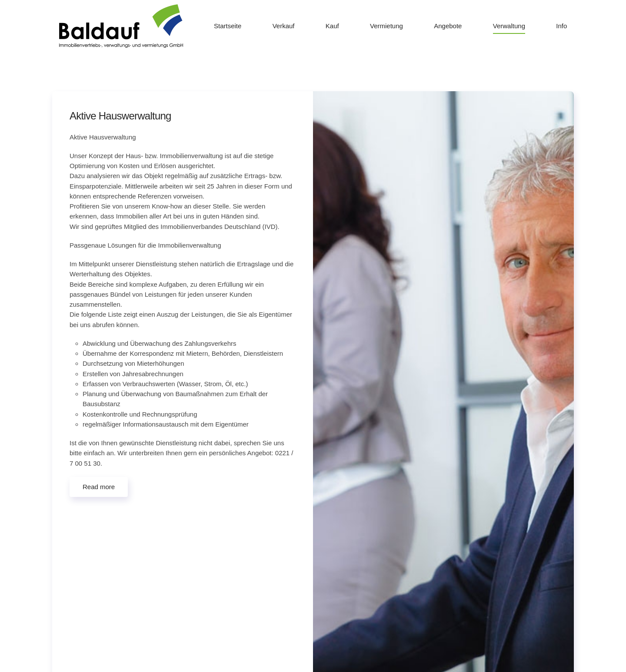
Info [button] (561, 26)
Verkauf (284, 26)
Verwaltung (509, 26)
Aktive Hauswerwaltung (120, 116)
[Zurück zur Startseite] (121, 26)
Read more (99, 487)
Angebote (448, 26)
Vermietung (386, 26)
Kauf (332, 26)
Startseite (228, 26)
